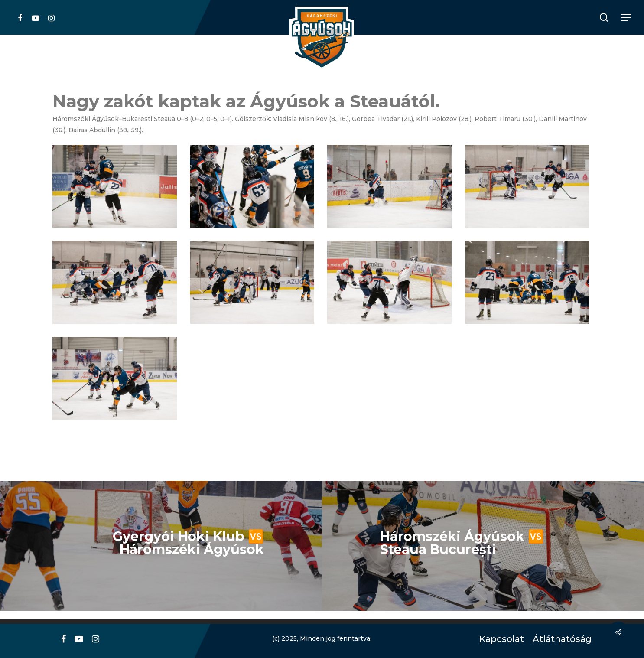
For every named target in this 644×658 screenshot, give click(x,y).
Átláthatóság (559, 639)
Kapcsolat (499, 639)
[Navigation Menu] (627, 18)
